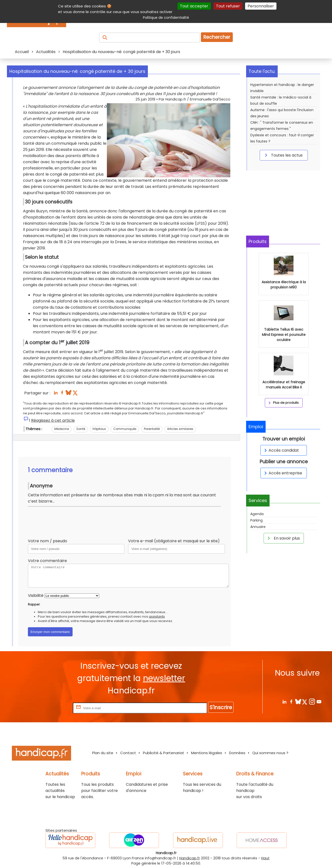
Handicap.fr (190, 858)
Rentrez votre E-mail (52, 708)
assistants (157, 616)
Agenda (257, 514)
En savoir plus (283, 538)
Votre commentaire (47, 561)
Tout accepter (194, 6)
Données (237, 753)
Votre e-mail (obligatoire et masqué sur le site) (174, 541)
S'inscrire (221, 707)
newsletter (164, 678)
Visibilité (36, 595)
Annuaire (258, 527)
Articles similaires (180, 429)
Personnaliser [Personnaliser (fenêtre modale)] (261, 6)
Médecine (62, 429)
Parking (256, 520)
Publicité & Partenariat (164, 753)
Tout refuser (228, 6)
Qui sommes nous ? (270, 753)
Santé (81, 429)
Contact (128, 753)
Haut (265, 858)
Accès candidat (281, 450)
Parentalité (152, 429)
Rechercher (217, 37)
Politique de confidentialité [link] (166, 18)
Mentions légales (207, 753)
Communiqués (125, 429)
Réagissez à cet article (53, 420)
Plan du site (103, 753)
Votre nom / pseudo (48, 541)
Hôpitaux (99, 429)
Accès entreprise (282, 473)
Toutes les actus (283, 155)
